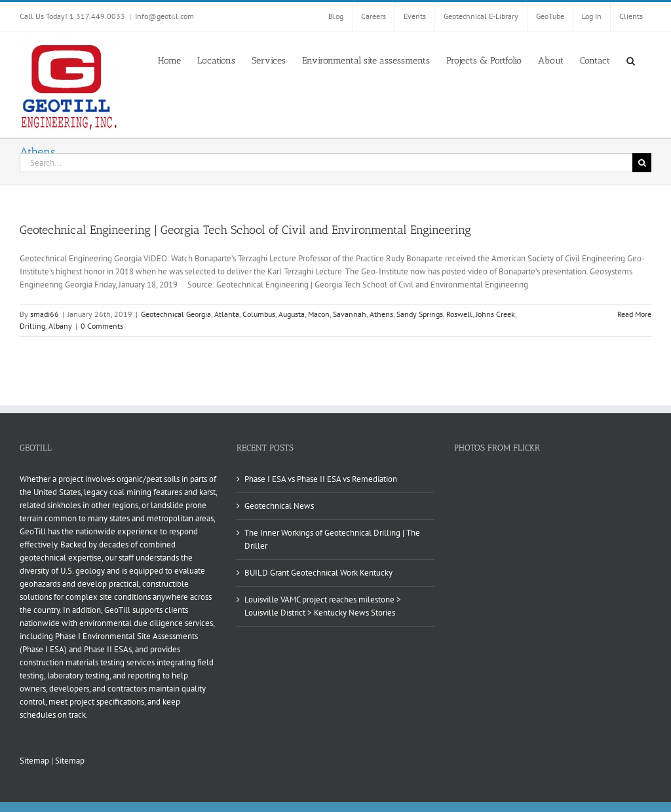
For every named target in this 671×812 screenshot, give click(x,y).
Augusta (292, 314)
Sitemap (34, 761)
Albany (60, 326)
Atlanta (227, 314)
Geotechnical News (279, 506)
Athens (381, 314)
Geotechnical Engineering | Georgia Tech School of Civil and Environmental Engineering (245, 230)
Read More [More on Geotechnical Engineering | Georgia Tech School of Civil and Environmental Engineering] (634, 314)
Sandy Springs (420, 314)
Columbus (259, 314)
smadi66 (45, 314)
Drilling (32, 326)
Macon (319, 314)
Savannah (350, 314)
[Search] (642, 163)
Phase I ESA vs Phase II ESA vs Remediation (321, 479)
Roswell (459, 314)
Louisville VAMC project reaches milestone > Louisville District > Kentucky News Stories (323, 606)
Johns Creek (495, 314)
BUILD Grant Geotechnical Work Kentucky (318, 573)
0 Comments (102, 326)
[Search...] (326, 163)
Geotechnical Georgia (176, 314)
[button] (631, 60)
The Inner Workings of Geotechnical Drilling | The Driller (332, 539)
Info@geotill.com (164, 16)
